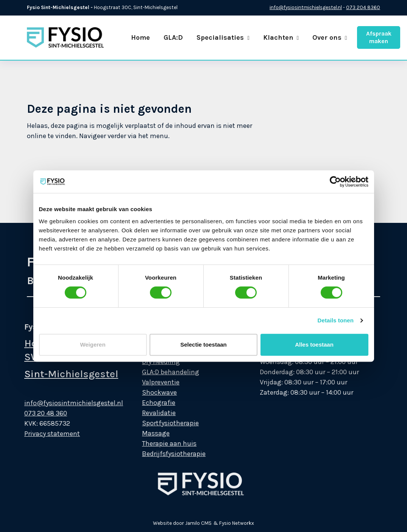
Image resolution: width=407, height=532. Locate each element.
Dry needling (152, 362)
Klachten (281, 37)
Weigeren (93, 345)
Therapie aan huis (161, 443)
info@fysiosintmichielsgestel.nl (306, 7)
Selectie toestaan (203, 345)
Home (140, 37)
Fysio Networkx (237, 523)
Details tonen (336, 320)
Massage (147, 433)
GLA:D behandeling (162, 372)
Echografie (150, 403)
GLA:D (173, 37)
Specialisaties (223, 37)
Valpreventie (152, 382)
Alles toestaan (314, 345)
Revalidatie (150, 413)
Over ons (330, 37)
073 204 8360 (363, 7)
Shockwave (151, 392)
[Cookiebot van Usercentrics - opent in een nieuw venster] (335, 182)
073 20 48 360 (37, 413)
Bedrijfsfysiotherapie (165, 454)
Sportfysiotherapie (162, 423)
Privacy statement (43, 434)
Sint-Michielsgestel (62, 374)
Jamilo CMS (198, 523)
